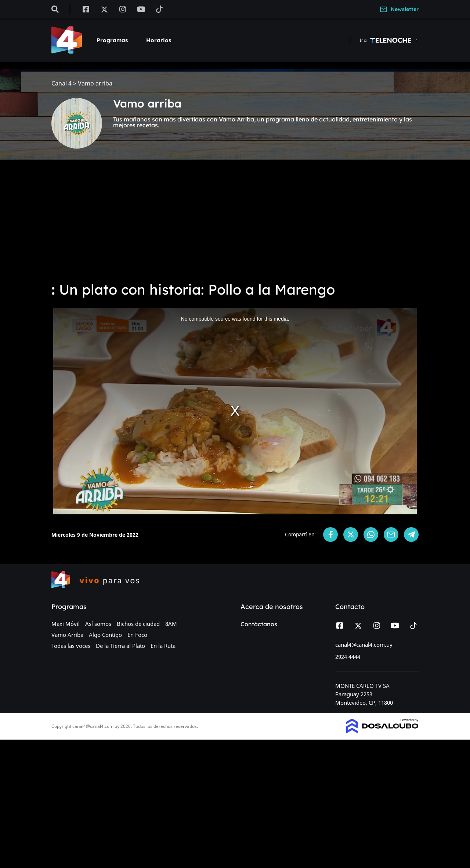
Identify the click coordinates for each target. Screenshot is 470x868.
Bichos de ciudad (138, 624)
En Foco (137, 635)
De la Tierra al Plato (120, 646)
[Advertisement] (235, 220)
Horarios (159, 40)
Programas (112, 40)
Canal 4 (62, 83)
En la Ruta (163, 646)
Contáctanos (259, 624)
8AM (171, 624)
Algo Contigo (105, 635)
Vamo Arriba (67, 635)
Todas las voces (71, 646)
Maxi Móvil (66, 624)
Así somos (98, 624)
